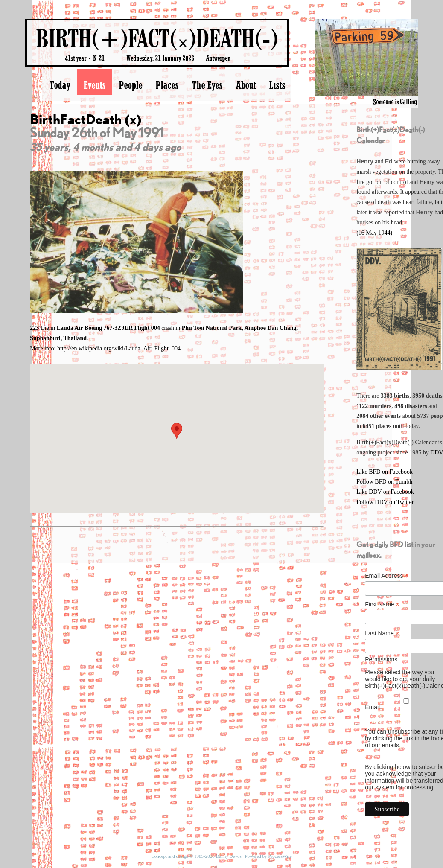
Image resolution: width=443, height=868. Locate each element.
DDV (436, 453)
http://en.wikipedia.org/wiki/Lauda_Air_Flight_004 (119, 348)
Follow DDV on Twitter (385, 502)
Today (60, 85)
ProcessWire (280, 856)
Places (167, 85)
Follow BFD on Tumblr (385, 482)
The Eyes (207, 85)
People (130, 85)
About (246, 85)
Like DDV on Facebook (385, 492)
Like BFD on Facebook (385, 472)
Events (94, 85)
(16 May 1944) (374, 233)
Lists (277, 85)
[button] (177, 431)
